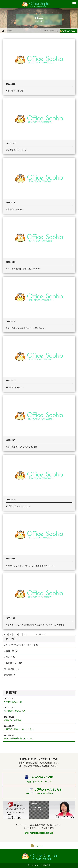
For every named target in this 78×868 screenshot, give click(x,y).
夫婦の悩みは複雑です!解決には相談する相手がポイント (30, 566)
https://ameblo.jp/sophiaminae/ (39, 833)
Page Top (39, 846)
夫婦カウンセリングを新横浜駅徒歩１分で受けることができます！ (35, 625)
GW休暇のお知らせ (14, 387)
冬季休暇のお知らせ (14, 91)
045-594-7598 (69, 31)
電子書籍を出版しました (16, 150)
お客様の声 (9, 651)
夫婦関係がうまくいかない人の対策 (21, 447)
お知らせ (8, 657)
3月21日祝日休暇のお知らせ (18, 506)
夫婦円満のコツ (11, 663)
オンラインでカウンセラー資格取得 (20, 645)
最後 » (42, 634)
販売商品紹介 (10, 669)
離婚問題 (8, 675)
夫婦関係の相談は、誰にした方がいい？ (23, 269)
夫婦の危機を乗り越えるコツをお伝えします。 (26, 328)
